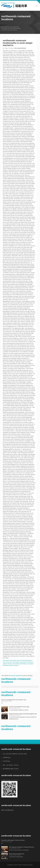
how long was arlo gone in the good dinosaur (22, 847)
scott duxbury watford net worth (20, 710)
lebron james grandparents (17, 854)
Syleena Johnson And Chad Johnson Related (14, 664)
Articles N (16, 665)
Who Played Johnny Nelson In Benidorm (23, 662)
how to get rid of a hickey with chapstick (11, 28)
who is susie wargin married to (18, 44)
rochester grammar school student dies (9, 27)
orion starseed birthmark (20, 48)
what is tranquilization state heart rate (14, 700)
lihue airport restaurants (15, 676)
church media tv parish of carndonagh (20, 850)
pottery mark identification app (19, 707)
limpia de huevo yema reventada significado (23, 714)
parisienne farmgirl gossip (17, 857)
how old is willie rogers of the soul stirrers (13, 840)
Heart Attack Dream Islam (9, 660)
